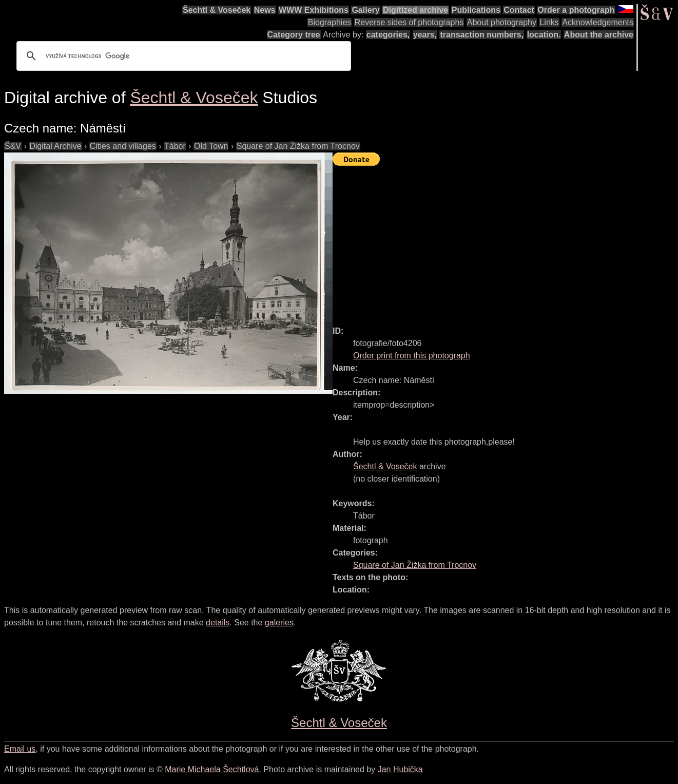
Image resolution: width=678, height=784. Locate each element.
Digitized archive (415, 10)
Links (549, 22)
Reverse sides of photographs (409, 22)
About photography (502, 22)
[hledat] (182, 56)
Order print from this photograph (412, 356)
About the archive (599, 35)
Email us (20, 749)
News (265, 10)
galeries (279, 623)
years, (425, 35)
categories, (388, 35)
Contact (519, 10)
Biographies (330, 22)
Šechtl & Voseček (217, 10)
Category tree (294, 35)
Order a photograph (576, 10)
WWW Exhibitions (314, 10)
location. (544, 35)
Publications (476, 10)
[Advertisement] (505, 241)
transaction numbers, (482, 35)
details (218, 623)
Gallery (365, 10)
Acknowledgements (598, 22)
